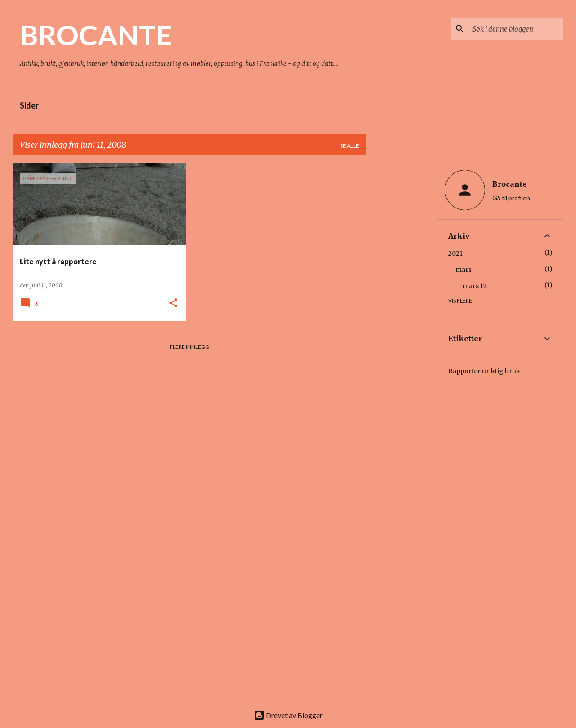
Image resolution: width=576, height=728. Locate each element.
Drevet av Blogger (288, 715)
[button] (173, 304)
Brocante (510, 184)
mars (463, 270)
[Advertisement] (402, 298)
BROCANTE (96, 35)
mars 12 (475, 286)
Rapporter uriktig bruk (484, 371)
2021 (455, 253)
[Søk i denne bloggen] (516, 29)
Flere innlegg (189, 347)
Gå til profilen (511, 198)
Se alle (350, 146)
